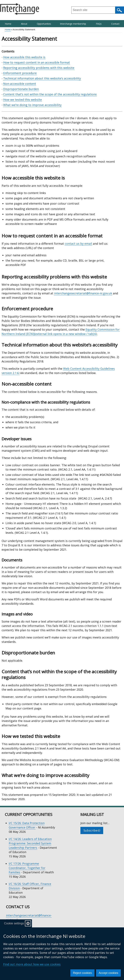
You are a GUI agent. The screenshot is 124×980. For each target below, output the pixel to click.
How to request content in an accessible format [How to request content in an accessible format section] (37, 62)
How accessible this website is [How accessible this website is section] (24, 57)
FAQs (99, 24)
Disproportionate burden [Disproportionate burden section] (21, 89)
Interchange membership (73, 24)
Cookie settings (14, 923)
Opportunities (44, 24)
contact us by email (78, 244)
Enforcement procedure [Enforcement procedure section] (20, 73)
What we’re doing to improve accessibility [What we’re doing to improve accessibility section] (32, 105)
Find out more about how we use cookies (32, 964)
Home (8, 24)
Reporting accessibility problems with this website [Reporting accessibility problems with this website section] (39, 68)
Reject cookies (82, 973)
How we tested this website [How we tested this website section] (23, 100)
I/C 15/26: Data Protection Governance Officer (27, 825)
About (24, 24)
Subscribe (93, 831)
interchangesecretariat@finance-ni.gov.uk (83, 293)
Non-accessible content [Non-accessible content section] (20, 84)
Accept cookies (108, 973)
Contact (115, 24)
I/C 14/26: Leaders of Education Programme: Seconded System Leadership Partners (30, 843)
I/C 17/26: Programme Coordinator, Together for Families (27, 868)
